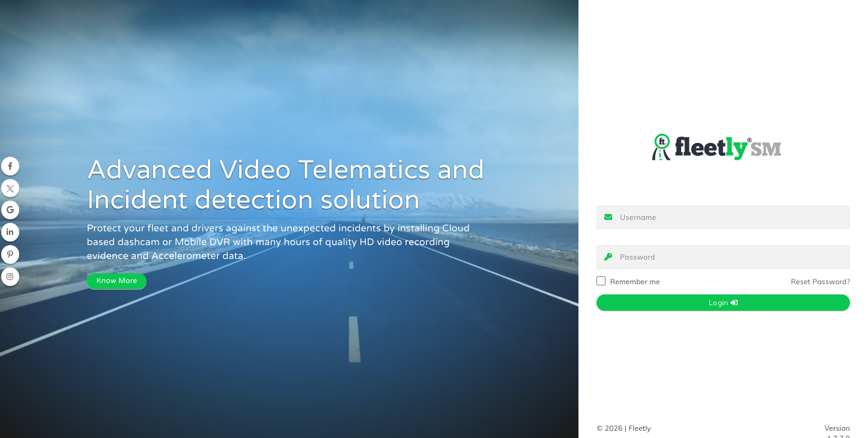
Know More (117, 281)
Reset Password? (821, 281)
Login (723, 303)
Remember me (628, 282)
